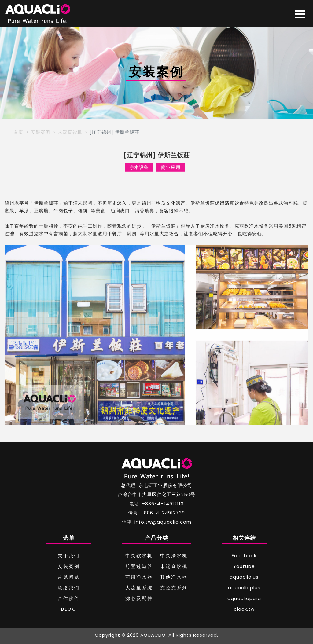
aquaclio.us (244, 577)
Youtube (244, 566)
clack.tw (244, 609)
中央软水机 (139, 556)
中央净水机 (174, 556)
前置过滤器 (139, 566)
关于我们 (69, 556)
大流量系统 (139, 588)
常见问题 (69, 577)
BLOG (69, 609)
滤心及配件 (139, 598)
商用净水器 (139, 577)
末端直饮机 (70, 132)
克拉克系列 (174, 588)
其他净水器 (174, 577)
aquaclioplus (244, 588)
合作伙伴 (69, 598)
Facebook (244, 556)
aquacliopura (244, 598)
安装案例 (41, 132)
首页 (19, 132)
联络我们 (69, 588)
